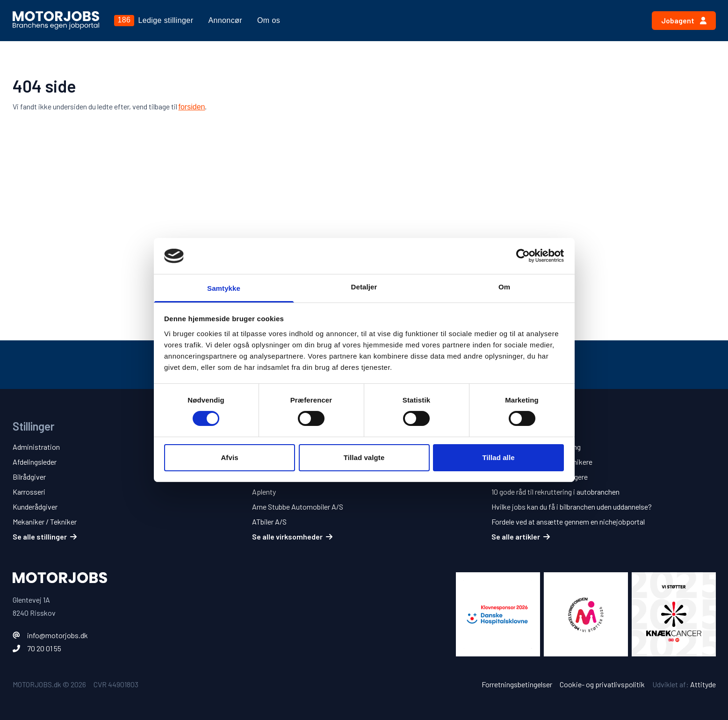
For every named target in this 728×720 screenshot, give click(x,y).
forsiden (192, 107)
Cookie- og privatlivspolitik (602, 684)
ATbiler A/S (269, 522)
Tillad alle (498, 457)
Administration (36, 447)
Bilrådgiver (29, 477)
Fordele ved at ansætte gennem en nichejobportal (568, 522)
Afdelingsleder (35, 462)
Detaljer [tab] (364, 287)
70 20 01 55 (44, 648)
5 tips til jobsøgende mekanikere (542, 462)
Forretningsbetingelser (517, 684)
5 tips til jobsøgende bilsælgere (540, 477)
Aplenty (264, 492)
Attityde (703, 684)
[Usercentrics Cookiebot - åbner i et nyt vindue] (523, 256)
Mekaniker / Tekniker (45, 522)
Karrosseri (29, 492)
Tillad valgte (364, 457)
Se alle (45, 536)
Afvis (229, 457)
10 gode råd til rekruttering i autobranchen (555, 492)
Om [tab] (504, 287)
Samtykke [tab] (224, 288)
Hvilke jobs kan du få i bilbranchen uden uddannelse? (572, 507)
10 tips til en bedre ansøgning (536, 447)
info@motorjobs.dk (58, 635)
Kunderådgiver (35, 507)
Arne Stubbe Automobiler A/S (298, 507)
